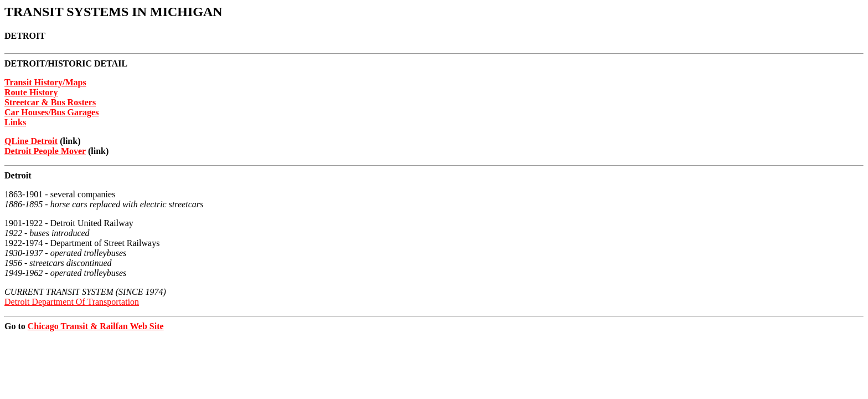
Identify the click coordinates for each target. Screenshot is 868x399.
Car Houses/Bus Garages (51, 112)
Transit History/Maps (45, 82)
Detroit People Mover (45, 151)
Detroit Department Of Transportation (72, 302)
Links (15, 122)
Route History (31, 92)
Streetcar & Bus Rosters (50, 102)
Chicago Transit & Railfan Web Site (96, 326)
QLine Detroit (31, 141)
